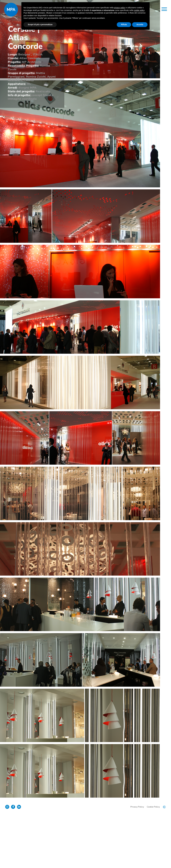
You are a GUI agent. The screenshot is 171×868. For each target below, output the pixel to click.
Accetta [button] (140, 24)
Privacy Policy (137, 860)
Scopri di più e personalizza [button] (40, 24)
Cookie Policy (153, 860)
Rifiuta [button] (124, 24)
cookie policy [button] (139, 10)
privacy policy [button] (120, 8)
